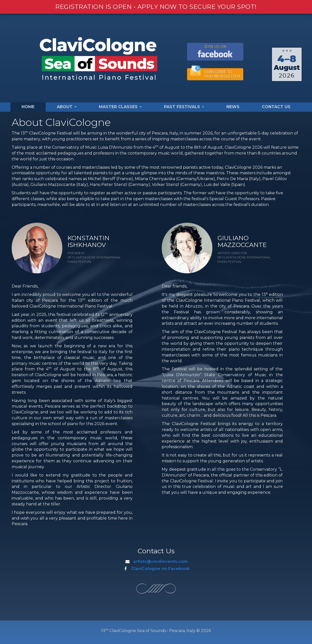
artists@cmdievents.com (160, 562)
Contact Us (276, 107)
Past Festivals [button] (184, 107)
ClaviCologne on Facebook (160, 569)
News (233, 107)
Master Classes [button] (120, 107)
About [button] (67, 107)
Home (28, 107)
